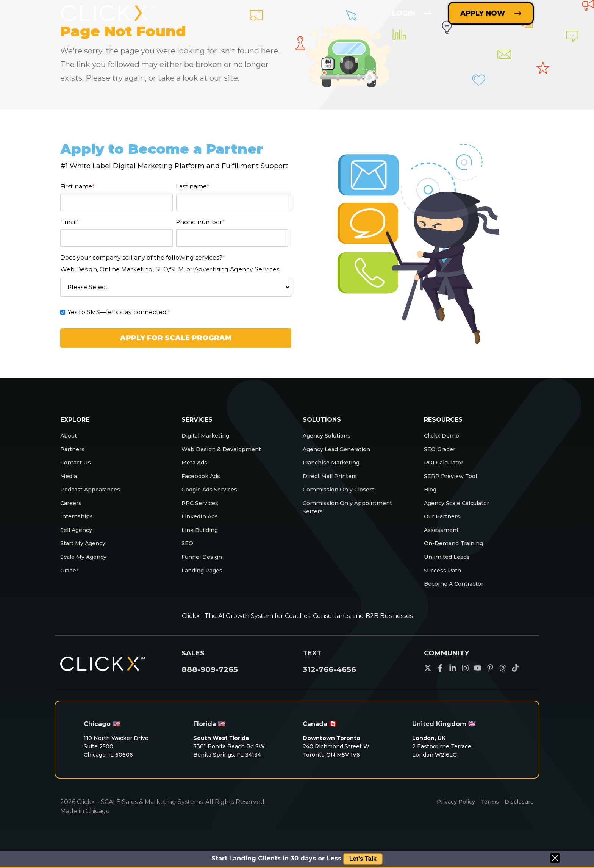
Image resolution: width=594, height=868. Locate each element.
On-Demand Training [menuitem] (456, 553)
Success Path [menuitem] (445, 583)
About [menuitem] (70, 436)
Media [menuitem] (70, 480)
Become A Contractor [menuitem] (457, 597)
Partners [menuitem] (73, 451)
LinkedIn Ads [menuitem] (202, 524)
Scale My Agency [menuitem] (86, 568)
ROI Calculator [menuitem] (446, 465)
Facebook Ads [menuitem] (204, 480)
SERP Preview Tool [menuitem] (453, 480)
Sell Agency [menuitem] (78, 539)
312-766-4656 (329, 683)
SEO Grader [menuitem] (442, 451)
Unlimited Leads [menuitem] (449, 568)
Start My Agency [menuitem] (86, 553)
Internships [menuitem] (77, 524)
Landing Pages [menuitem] (205, 583)
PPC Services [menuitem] (202, 509)
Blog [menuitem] (431, 495)
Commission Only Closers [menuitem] (342, 495)
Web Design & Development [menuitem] (225, 451)
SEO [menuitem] (188, 553)
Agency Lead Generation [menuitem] (340, 451)
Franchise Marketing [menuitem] (334, 465)
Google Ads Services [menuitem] (213, 495)
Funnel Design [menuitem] (203, 568)
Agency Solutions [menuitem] (329, 436)
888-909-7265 (210, 683)
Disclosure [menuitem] (518, 817)
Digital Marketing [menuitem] (208, 436)
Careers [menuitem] (72, 509)
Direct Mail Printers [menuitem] (332, 480)
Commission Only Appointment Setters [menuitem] (352, 514)
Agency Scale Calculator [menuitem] (461, 509)
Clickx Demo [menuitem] (443, 436)
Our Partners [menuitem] (444, 524)
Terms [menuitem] (486, 817)
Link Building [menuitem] (201, 539)
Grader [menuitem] (70, 583)
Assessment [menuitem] (443, 539)
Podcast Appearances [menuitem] (94, 495)
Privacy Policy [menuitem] (449, 817)
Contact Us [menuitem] (78, 465)
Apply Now (491, 13)
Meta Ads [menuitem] (196, 465)
